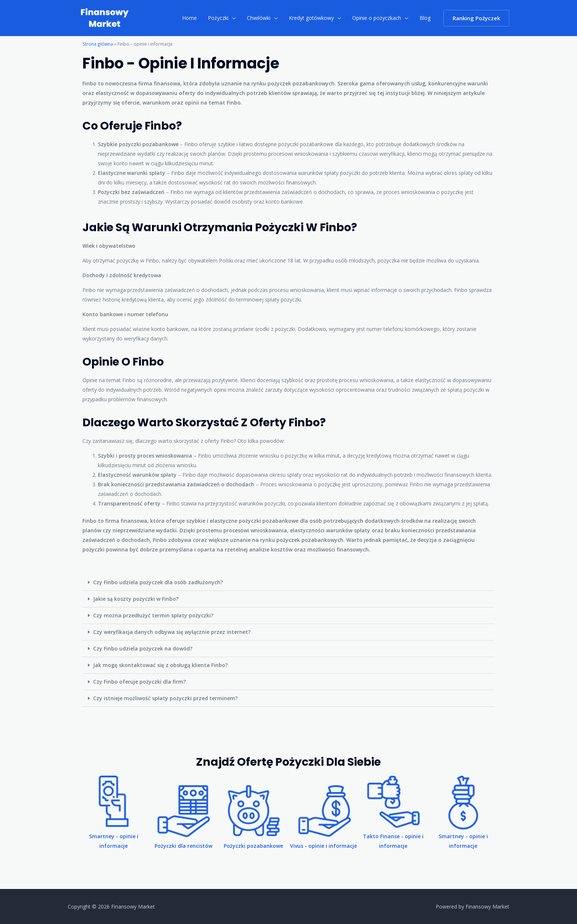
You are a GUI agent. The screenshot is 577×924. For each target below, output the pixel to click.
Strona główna (98, 44)
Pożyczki (222, 18)
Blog (425, 18)
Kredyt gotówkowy (313, 18)
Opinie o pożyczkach (378, 18)
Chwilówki (261, 18)
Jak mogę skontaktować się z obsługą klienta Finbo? (160, 665)
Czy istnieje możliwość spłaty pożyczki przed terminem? (165, 698)
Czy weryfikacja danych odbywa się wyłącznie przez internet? (172, 632)
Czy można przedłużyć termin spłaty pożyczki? (153, 615)
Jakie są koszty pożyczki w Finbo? (136, 599)
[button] (288, 583)
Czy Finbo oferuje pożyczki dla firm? (139, 682)
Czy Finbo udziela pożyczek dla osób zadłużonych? (158, 582)
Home (194, 18)
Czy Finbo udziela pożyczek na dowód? (143, 648)
